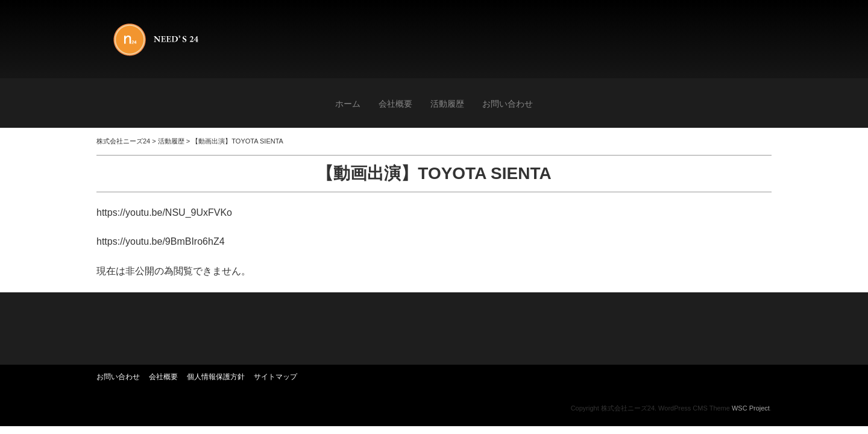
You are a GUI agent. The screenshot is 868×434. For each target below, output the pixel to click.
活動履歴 (447, 104)
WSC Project (751, 408)
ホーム (348, 104)
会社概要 (395, 104)
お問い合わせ (508, 104)
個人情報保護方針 (216, 377)
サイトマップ (275, 377)
